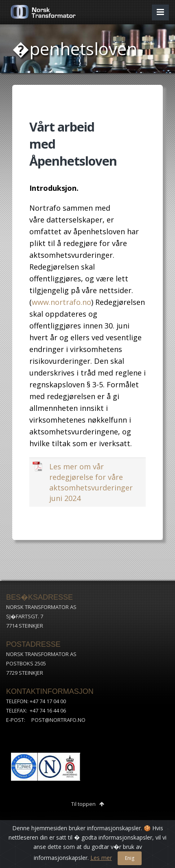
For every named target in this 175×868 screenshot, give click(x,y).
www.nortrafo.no (61, 302)
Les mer (101, 858)
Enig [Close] (130, 858)
